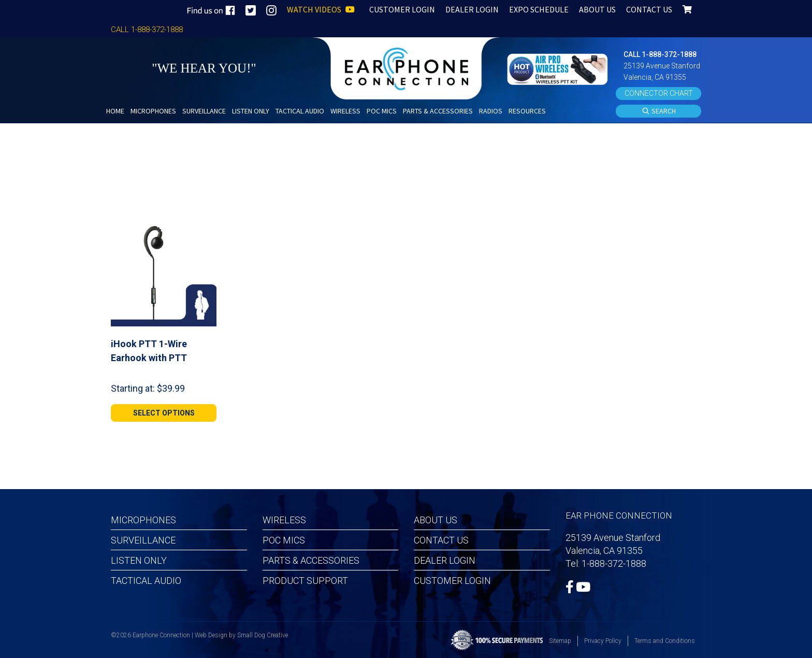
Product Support (305, 581)
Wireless (284, 520)
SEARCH (659, 111)
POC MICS (284, 540)
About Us (436, 520)
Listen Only (139, 560)
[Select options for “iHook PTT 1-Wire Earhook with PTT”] (164, 413)
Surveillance (143, 540)
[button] (559, 68)
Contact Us (441, 540)
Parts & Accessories (311, 560)
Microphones (143, 520)
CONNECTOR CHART (659, 93)
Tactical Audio (146, 581)
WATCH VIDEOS (321, 9)
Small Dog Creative (263, 635)
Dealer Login (445, 560)
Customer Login (452, 581)
